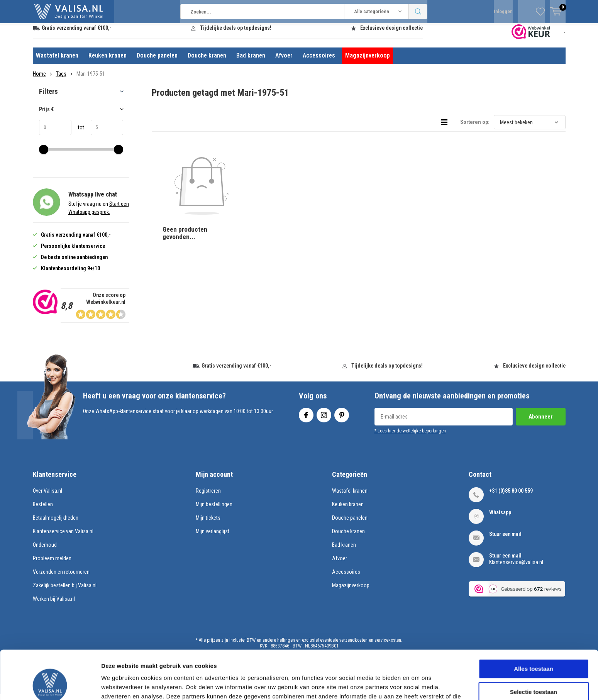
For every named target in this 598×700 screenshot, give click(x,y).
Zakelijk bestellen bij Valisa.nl (65, 591)
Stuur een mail (505, 540)
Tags (61, 80)
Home (39, 80)
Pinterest (342, 419)
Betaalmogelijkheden (56, 524)
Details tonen (417, 685)
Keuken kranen (108, 61)
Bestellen (43, 510)
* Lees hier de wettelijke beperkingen (410, 437)
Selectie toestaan (534, 646)
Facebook (306, 419)
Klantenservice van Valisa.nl (63, 537)
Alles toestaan (534, 623)
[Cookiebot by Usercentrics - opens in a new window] (50, 685)
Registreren (208, 497)
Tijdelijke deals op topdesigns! (236, 34)
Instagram (324, 419)
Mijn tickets (208, 524)
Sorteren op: (475, 128)
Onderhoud (45, 551)
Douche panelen (157, 61)
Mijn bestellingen (214, 510)
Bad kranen (251, 61)
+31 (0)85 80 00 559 (511, 497)
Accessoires (319, 61)
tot (78, 133)
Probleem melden (52, 564)
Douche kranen (207, 61)
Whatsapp (500, 518)
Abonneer (541, 422)
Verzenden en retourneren (61, 578)
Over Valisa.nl (47, 497)
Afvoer (284, 61)
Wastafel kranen (57, 61)
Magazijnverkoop (368, 61)
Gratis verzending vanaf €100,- (77, 34)
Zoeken (418, 12)
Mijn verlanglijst (213, 537)
